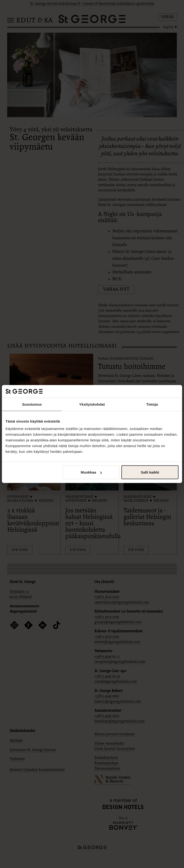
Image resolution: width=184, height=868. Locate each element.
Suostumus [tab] (32, 404)
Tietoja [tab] (152, 404)
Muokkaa (91, 472)
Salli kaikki (150, 472)
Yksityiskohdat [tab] (92, 404)
